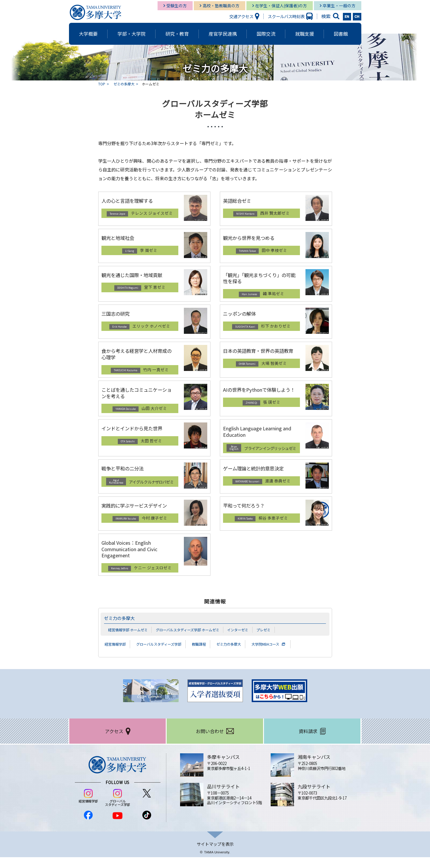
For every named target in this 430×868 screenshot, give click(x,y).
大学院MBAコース (285, 655)
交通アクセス (241, 16)
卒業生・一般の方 (339, 6)
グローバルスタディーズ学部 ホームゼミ (193, 640)
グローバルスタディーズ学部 (166, 655)
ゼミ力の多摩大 (121, 629)
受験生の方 (177, 6)
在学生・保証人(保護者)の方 (281, 6)
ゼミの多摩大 (124, 84)
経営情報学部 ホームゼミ (129, 640)
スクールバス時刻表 (286, 16)
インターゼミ (247, 640)
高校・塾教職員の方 (221, 6)
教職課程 (211, 655)
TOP (102, 84)
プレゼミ (274, 640)
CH (357, 17)
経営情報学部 (117, 655)
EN (347, 17)
